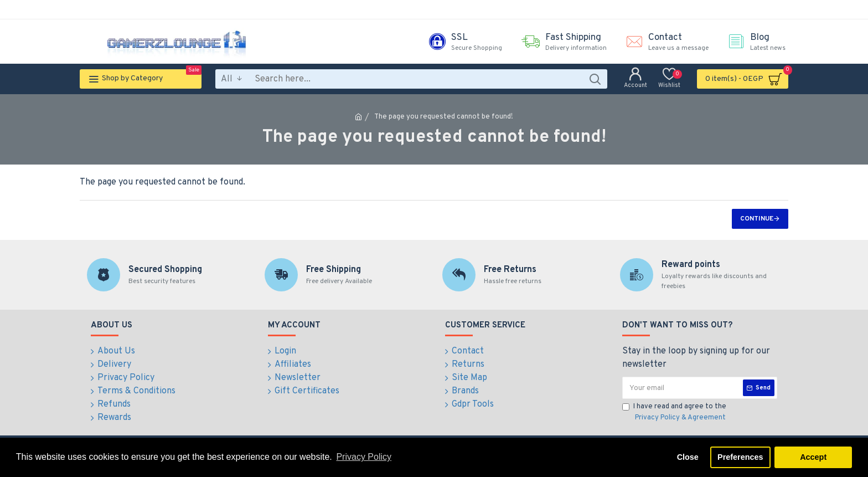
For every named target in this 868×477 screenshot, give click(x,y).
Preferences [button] (740, 457)
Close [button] (688, 457)
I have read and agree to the (675, 413)
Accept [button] (813, 457)
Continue (757, 219)
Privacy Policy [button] (364, 457)
